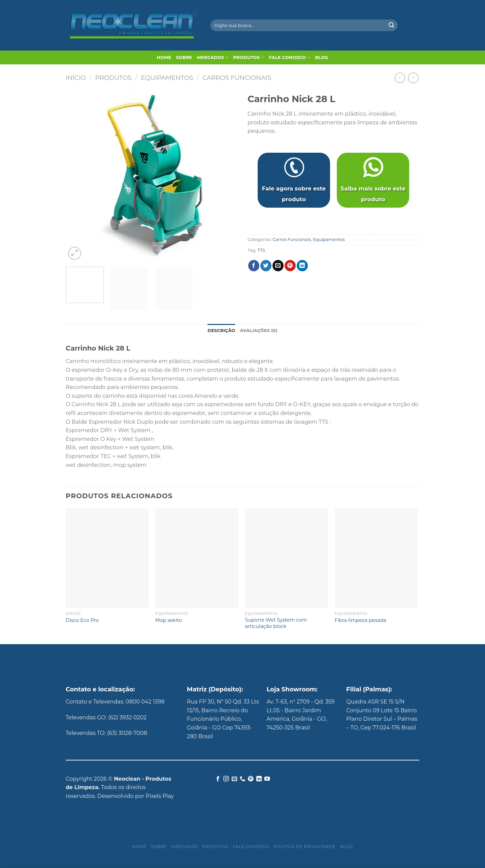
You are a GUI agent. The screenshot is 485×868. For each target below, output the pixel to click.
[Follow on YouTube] (267, 779)
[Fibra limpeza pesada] (376, 558)
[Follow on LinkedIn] (259, 779)
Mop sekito (169, 620)
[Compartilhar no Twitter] (266, 266)
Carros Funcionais (237, 78)
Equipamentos (167, 78)
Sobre (184, 57)
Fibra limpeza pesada (361, 620)
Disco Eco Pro (82, 620)
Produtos (249, 57)
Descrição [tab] (221, 331)
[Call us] (243, 779)
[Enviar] (391, 25)
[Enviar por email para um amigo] (278, 266)
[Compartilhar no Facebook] (254, 266)
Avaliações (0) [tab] (258, 331)
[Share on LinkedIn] (302, 266)
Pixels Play (160, 796)
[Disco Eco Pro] (107, 558)
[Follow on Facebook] (218, 779)
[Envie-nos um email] (234, 779)
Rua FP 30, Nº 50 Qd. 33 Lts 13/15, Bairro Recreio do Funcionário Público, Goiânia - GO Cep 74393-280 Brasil (223, 719)
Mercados (213, 57)
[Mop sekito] (197, 558)
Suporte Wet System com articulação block (276, 623)
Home (164, 57)
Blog (322, 57)
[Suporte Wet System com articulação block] (286, 558)
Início (76, 78)
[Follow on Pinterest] (251, 779)
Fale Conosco (290, 57)
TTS (261, 250)
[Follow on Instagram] (226, 779)
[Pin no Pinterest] (290, 266)
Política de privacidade (304, 847)
